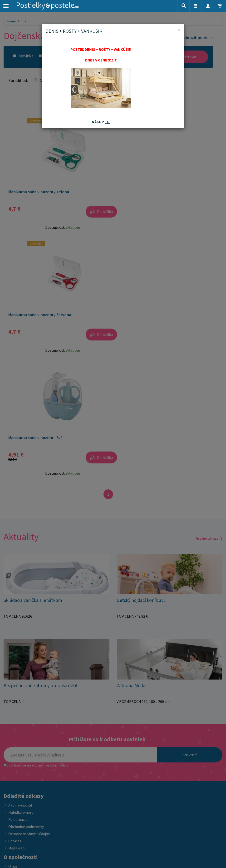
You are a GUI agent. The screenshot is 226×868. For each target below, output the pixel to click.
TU (107, 122)
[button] (196, 6)
